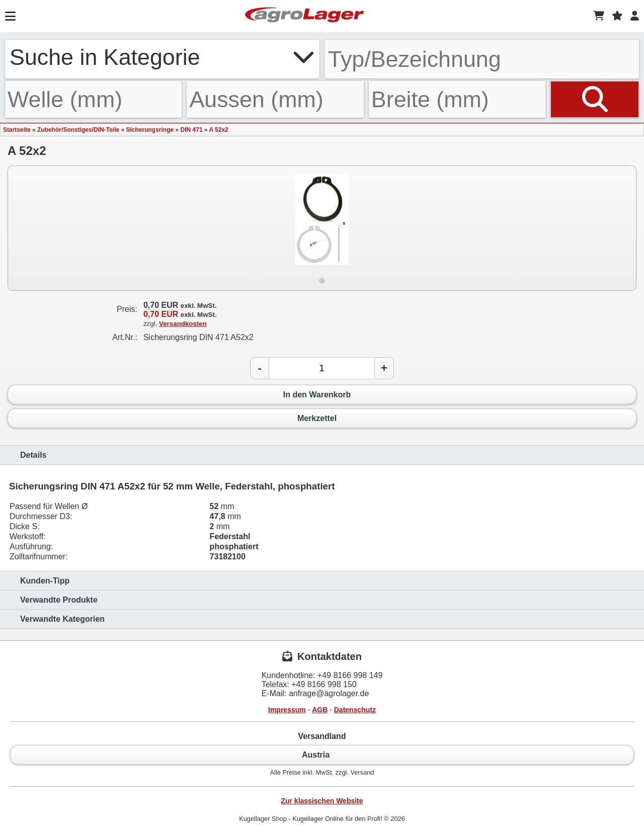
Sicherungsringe (150, 130)
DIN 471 (192, 130)
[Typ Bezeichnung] (482, 59)
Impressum (287, 710)
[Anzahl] (322, 368)
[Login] (635, 16)
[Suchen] (595, 99)
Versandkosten (183, 324)
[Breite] (457, 99)
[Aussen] (275, 99)
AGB (320, 710)
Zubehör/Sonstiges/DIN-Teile (78, 130)
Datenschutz (355, 710)
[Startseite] (304, 16)
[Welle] (93, 99)
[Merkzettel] (617, 16)
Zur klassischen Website (322, 801)
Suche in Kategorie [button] (162, 57)
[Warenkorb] (599, 16)
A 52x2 (218, 130)
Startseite (17, 130)
